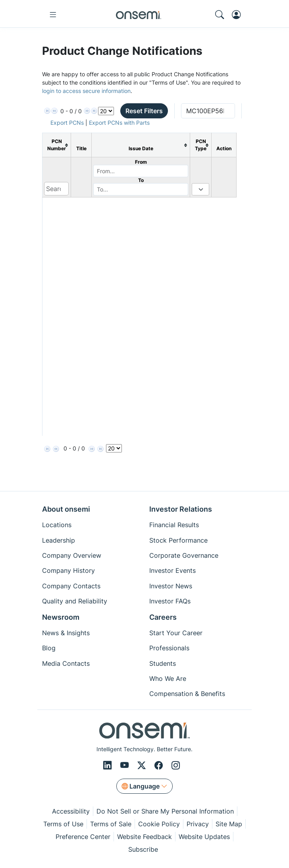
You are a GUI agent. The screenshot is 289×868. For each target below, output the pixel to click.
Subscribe (143, 849)
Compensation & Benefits (187, 694)
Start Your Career (176, 633)
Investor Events (172, 570)
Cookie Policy (159, 824)
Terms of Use (63, 824)
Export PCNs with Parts (119, 123)
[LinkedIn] (109, 766)
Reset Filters (144, 111)
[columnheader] (57, 145)
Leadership (59, 540)
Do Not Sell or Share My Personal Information (165, 811)
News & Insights (66, 633)
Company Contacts (71, 586)
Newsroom (61, 617)
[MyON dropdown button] (239, 15)
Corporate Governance (184, 555)
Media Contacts (66, 663)
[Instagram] (176, 766)
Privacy (198, 824)
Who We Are (168, 679)
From (141, 162)
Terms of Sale (111, 824)
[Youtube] (126, 766)
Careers (163, 617)
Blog (49, 648)
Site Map (229, 824)
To (141, 180)
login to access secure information (86, 91)
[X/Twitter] (143, 766)
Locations (57, 525)
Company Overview (72, 555)
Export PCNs (67, 123)
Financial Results (174, 525)
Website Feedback (144, 837)
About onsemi (66, 509)
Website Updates (204, 837)
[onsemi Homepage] (139, 15)
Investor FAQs (170, 601)
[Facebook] (160, 766)
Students (163, 663)
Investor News (171, 586)
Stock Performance (178, 540)
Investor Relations (181, 509)
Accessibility (71, 811)
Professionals (169, 648)
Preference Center (83, 837)
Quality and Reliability (75, 601)
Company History (68, 570)
